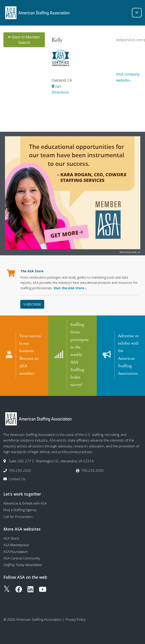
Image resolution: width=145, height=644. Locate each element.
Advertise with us (130, 252)
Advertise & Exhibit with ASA (25, 503)
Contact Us (17, 479)
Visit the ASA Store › (70, 288)
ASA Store (11, 538)
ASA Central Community (22, 558)
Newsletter (23, 564)
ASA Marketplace (16, 545)
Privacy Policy (75, 619)
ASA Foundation (16, 551)
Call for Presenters (18, 516)
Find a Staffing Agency (20, 510)
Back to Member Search (24, 40)
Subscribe (32, 304)
